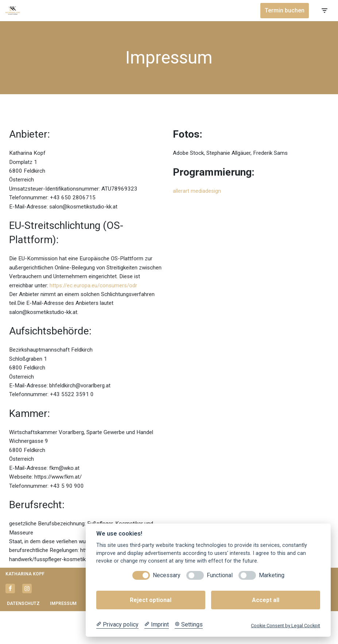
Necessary (167, 575)
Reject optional (151, 600)
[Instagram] (27, 621)
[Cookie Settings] (189, 625)
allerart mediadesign (199, 191)
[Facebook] (10, 621)
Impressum (65, 637)
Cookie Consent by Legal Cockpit (285, 626)
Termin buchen (285, 10)
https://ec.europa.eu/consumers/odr (55, 299)
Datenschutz (24, 637)
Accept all (266, 600)
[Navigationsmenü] (324, 11)
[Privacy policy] (117, 625)
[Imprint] (157, 625)
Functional (220, 575)
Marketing (272, 575)
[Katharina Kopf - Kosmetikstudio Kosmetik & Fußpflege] (13, 10)
